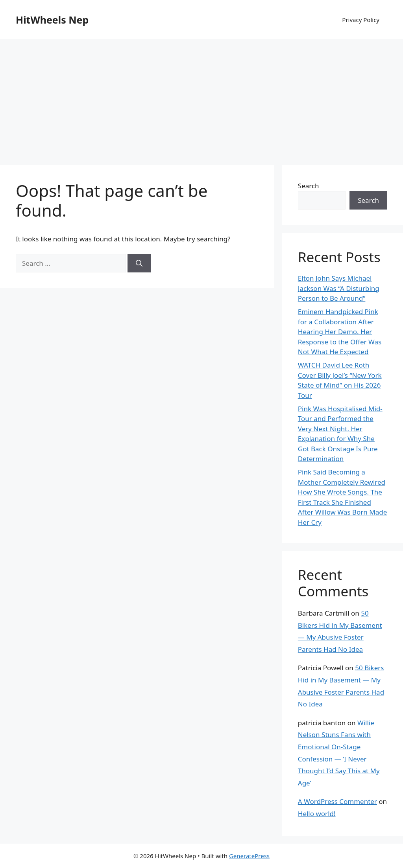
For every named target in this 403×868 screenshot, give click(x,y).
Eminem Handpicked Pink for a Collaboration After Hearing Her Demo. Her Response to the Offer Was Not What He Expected (340, 332)
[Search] (139, 263)
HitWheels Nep (52, 20)
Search (309, 186)
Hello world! (317, 814)
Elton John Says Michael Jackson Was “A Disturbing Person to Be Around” (339, 288)
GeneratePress (249, 856)
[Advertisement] (201, 98)
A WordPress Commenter (337, 801)
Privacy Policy (361, 20)
